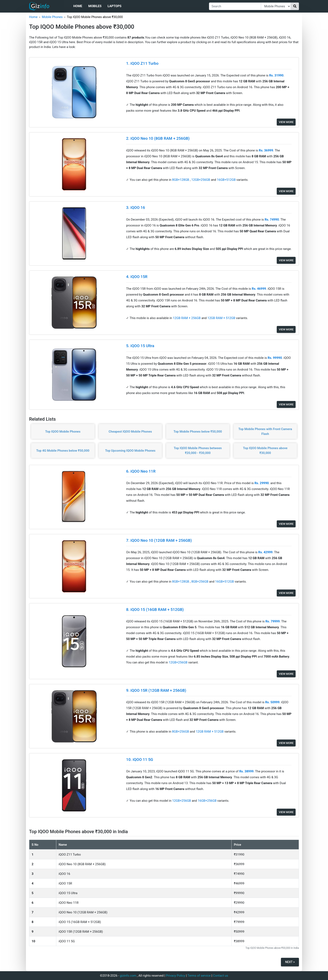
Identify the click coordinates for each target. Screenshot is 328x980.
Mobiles (95, 6)
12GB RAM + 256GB (187, 318)
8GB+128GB (181, 180)
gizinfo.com (128, 976)
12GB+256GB (201, 180)
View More (286, 122)
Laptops (114, 6)
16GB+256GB (208, 801)
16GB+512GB (227, 180)
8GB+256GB (200, 582)
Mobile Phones (52, 17)
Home (78, 6)
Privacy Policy (176, 976)
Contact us (220, 976)
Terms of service (199, 976)
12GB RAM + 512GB (222, 318)
